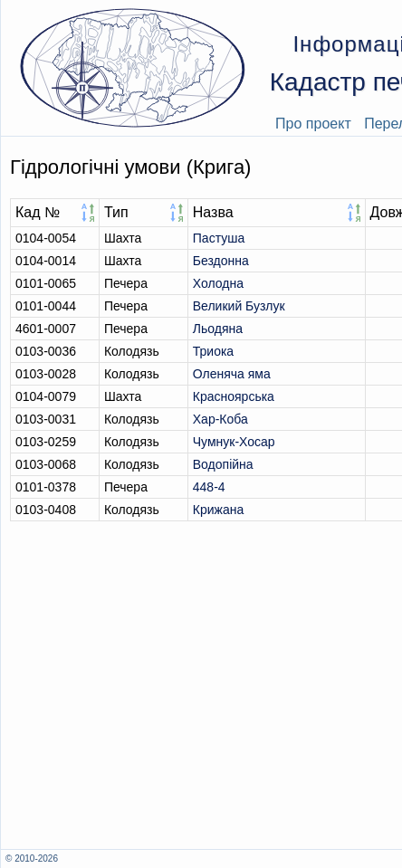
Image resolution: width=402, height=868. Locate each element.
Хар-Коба (220, 419)
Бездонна (221, 261)
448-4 (209, 487)
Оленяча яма (232, 374)
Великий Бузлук (239, 306)
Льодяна (218, 329)
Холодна (218, 283)
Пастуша (219, 238)
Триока (213, 351)
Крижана (218, 510)
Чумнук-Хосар (234, 442)
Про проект (313, 124)
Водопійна (223, 464)
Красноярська (234, 396)
